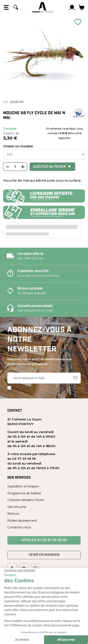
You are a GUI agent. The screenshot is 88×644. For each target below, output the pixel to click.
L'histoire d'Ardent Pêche (26, 500)
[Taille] (44, 154)
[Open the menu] (6, 7)
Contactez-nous (19, 527)
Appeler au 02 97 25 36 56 (44, 540)
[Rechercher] (16, 7)
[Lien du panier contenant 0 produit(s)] (82, 7)
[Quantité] (15, 167)
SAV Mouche (17, 507)
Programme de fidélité (24, 493)
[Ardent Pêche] (42, 7)
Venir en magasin (44, 555)
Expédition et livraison (23, 486)
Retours (13, 514)
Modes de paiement (22, 521)
